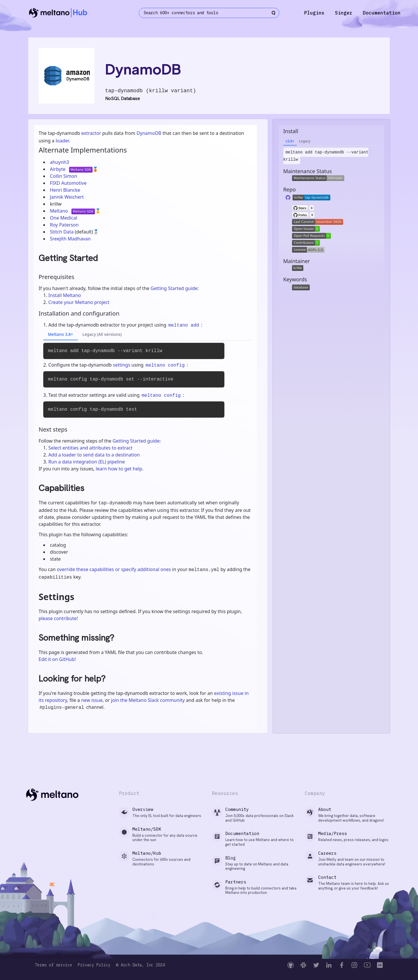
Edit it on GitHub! (57, 659)
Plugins (314, 13)
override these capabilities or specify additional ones (114, 569)
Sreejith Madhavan (70, 239)
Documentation (382, 13)
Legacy (305, 141)
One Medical (64, 218)
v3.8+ (290, 141)
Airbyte (58, 169)
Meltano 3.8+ (61, 334)
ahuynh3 (60, 162)
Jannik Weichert (67, 197)
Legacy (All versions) (102, 334)
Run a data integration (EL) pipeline (87, 462)
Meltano (60, 211)
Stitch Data (62, 232)
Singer (344, 13)
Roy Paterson (64, 225)
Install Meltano (65, 295)
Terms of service (53, 965)
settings (122, 365)
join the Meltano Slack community (148, 700)
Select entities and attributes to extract (91, 448)
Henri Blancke (65, 190)
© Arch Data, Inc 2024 (140, 965)
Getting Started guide (174, 288)
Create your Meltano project (79, 302)
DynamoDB (149, 133)
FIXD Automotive (68, 183)
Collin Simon (64, 176)
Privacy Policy (94, 965)
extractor (91, 133)
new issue (92, 700)
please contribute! (58, 618)
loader (62, 141)
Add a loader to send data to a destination (94, 455)
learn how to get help (119, 469)
